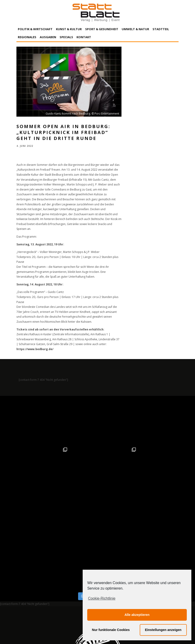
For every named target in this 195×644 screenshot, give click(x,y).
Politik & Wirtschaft (35, 29)
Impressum (48, 598)
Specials (66, 37)
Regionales (27, 37)
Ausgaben (48, 37)
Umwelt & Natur (135, 29)
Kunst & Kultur (69, 29)
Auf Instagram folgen (98, 499)
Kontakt (84, 37)
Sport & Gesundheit (102, 29)
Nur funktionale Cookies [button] (111, 630)
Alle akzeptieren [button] (137, 615)
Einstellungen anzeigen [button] (163, 630)
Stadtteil (161, 29)
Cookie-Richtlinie (102, 598)
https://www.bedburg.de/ (35, 349)
